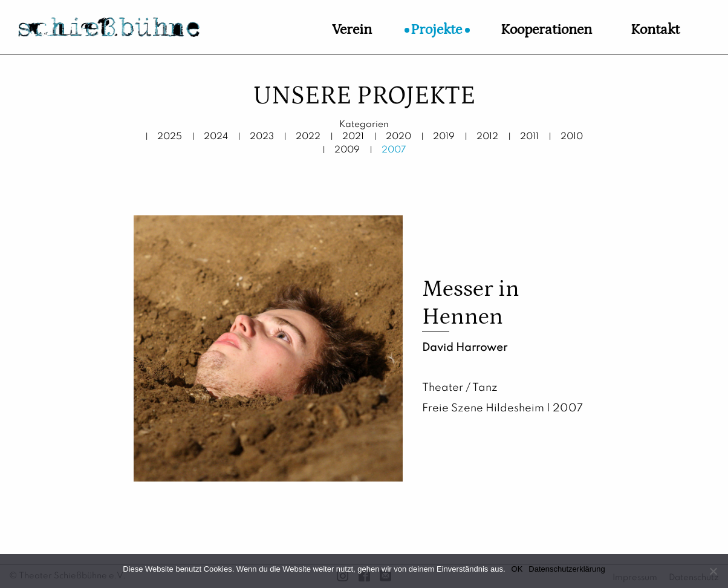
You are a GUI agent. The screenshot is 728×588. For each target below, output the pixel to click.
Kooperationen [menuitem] (546, 29)
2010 (572, 137)
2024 (216, 137)
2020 (398, 137)
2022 (308, 137)
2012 (487, 137)
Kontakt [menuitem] (655, 29)
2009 (347, 150)
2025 (170, 137)
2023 (262, 137)
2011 (529, 137)
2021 (353, 137)
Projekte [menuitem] (436, 29)
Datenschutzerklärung (567, 569)
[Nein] (713, 571)
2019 (444, 137)
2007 (394, 150)
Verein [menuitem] (352, 29)
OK (517, 569)
